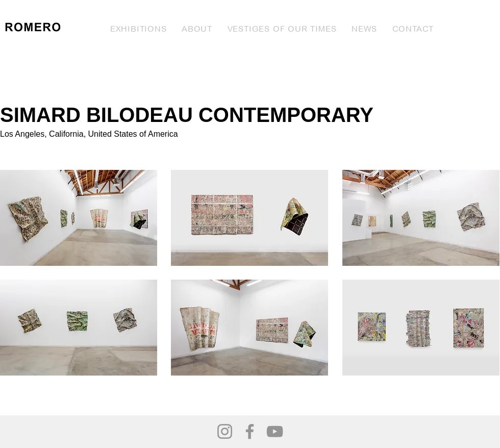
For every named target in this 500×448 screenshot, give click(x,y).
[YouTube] (275, 431)
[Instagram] (225, 431)
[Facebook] (250, 431)
